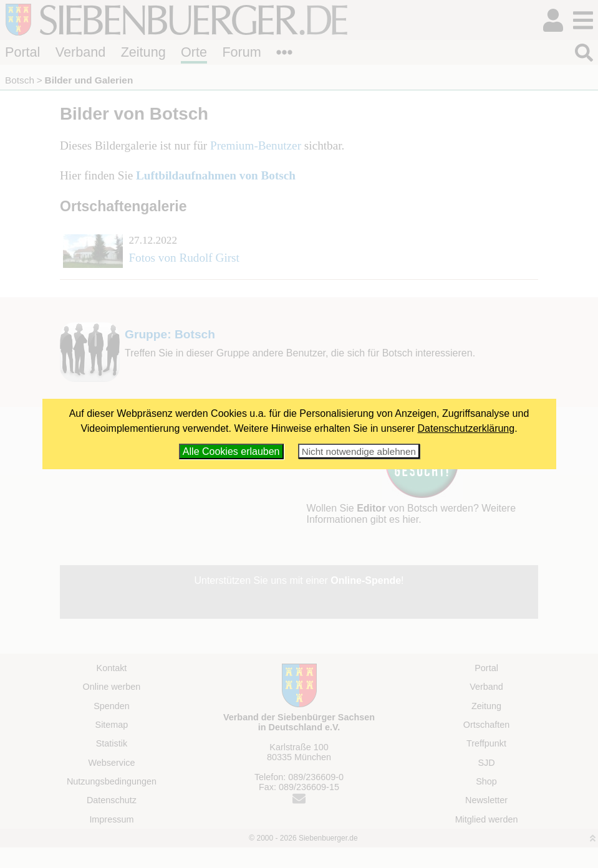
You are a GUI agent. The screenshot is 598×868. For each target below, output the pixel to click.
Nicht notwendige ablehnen (359, 451)
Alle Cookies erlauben (231, 451)
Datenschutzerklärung (466, 428)
